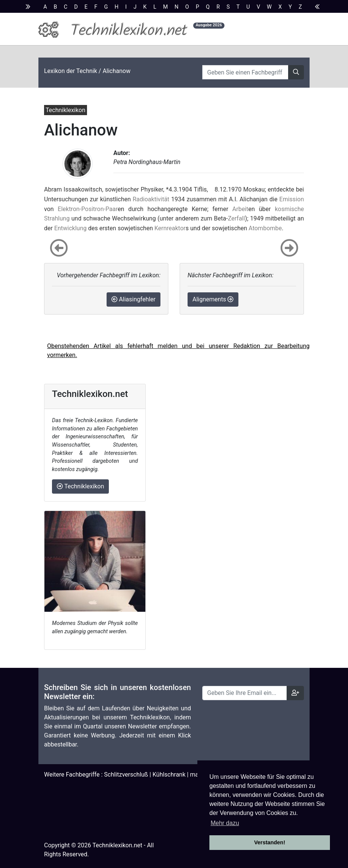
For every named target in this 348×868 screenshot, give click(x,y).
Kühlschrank (169, 775)
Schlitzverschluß (126, 775)
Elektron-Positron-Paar (88, 209)
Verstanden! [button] (270, 842)
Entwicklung (70, 228)
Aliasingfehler (134, 299)
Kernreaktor (170, 228)
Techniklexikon (80, 486)
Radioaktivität (151, 199)
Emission (292, 199)
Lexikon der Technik (71, 71)
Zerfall (237, 218)
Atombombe (265, 228)
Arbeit (240, 209)
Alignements (213, 299)
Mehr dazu (225, 823)
